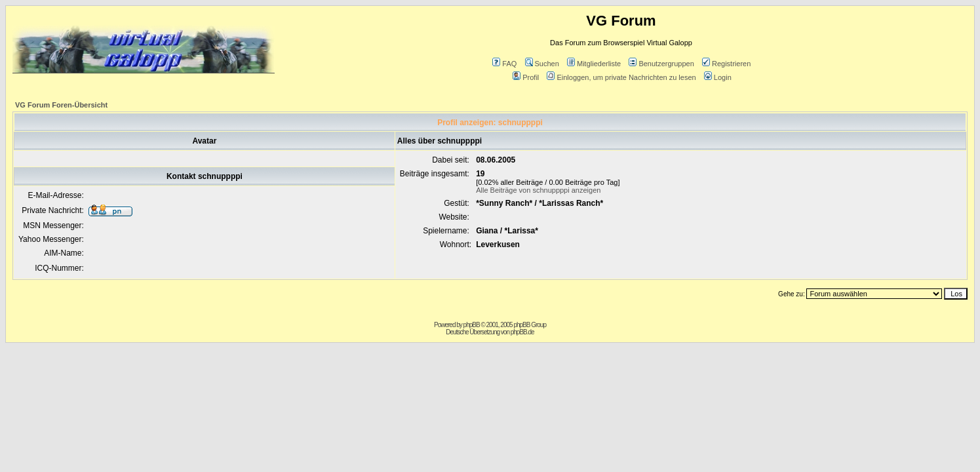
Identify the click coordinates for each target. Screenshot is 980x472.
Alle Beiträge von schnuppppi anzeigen (538, 190)
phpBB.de (522, 332)
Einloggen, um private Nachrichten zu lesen (621, 77)
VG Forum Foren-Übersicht (61, 105)
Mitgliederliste (594, 64)
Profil (526, 77)
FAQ (504, 64)
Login (718, 77)
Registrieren (726, 64)
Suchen (542, 64)
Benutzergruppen (661, 64)
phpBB (472, 325)
